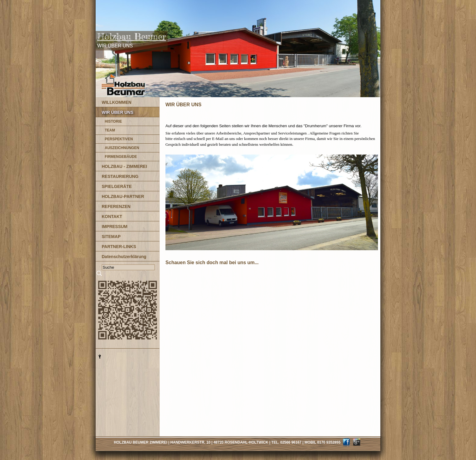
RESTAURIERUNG (120, 176)
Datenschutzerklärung (124, 257)
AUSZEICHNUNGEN (122, 148)
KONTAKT (112, 216)
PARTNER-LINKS (119, 247)
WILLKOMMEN (117, 102)
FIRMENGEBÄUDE (121, 157)
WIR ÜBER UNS (117, 112)
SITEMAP (111, 237)
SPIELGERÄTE (117, 186)
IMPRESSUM (115, 227)
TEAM (110, 130)
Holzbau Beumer (132, 36)
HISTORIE (113, 121)
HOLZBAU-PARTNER (123, 196)
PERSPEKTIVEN (119, 139)
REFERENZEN (116, 206)
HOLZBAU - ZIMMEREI (124, 166)
